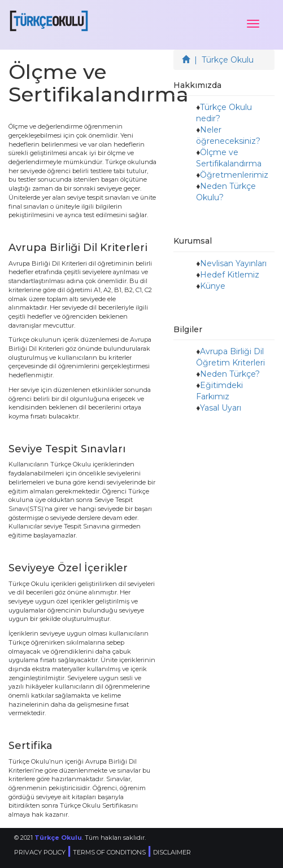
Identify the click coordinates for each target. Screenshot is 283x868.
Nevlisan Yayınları (233, 263)
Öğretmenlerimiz (234, 175)
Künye (213, 286)
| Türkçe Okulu (218, 60)
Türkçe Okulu (58, 838)
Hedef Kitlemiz (230, 275)
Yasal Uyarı (221, 408)
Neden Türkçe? (230, 374)
